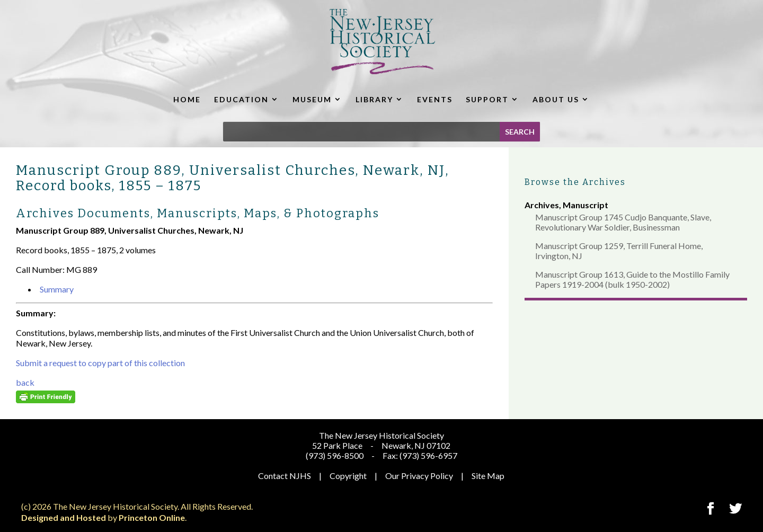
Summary (57, 289)
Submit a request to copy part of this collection (100, 363)
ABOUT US (556, 99)
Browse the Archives (575, 182)
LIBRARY (374, 99)
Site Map (488, 476)
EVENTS (435, 99)
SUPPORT (487, 99)
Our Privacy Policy (419, 476)
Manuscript (585, 205)
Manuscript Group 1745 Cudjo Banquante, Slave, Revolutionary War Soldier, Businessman (623, 222)
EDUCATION (241, 99)
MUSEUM (312, 99)
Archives (542, 205)
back (25, 382)
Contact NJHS (285, 476)
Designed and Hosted (64, 517)
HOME (187, 99)
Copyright (348, 476)
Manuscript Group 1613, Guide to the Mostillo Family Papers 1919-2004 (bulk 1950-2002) (632, 279)
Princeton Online (152, 517)
